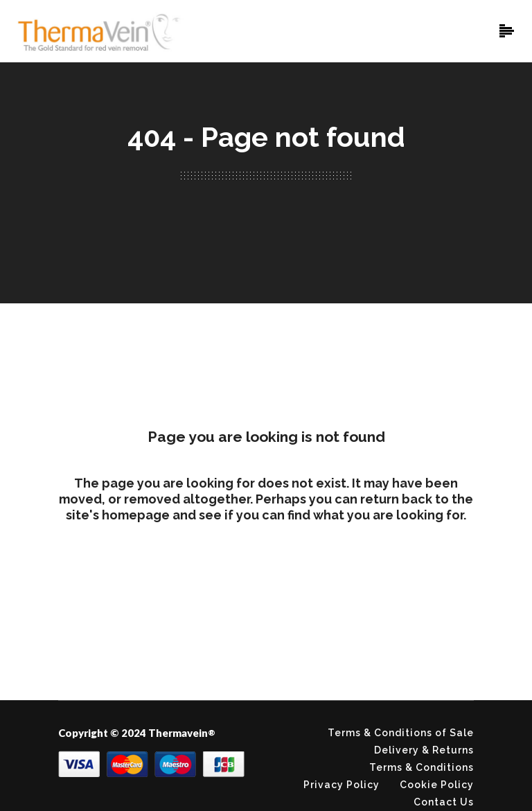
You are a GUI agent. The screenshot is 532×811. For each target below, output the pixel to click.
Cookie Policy (437, 785)
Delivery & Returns (424, 750)
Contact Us (444, 802)
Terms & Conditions (422, 767)
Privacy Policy (342, 785)
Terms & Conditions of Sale (401, 733)
